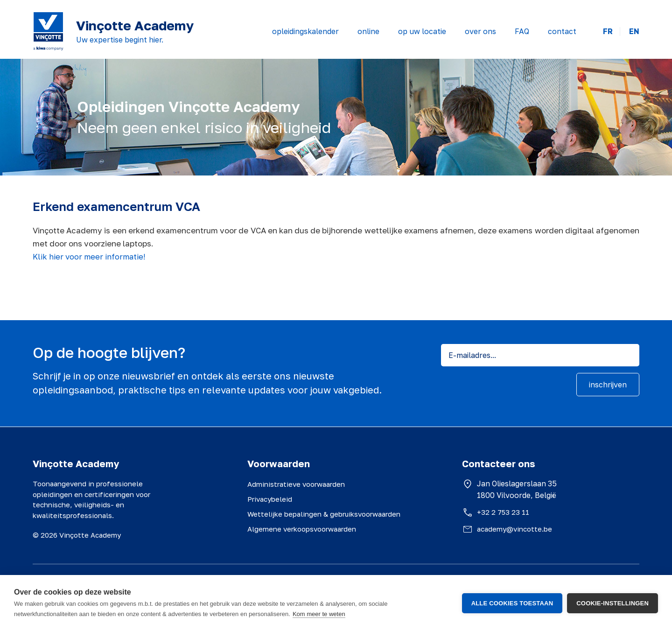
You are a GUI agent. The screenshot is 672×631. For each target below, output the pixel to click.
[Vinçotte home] (48, 31)
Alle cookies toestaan (512, 603)
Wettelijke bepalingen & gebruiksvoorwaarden (324, 514)
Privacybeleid (270, 499)
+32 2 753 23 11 (503, 512)
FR (608, 32)
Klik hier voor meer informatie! (89, 256)
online (368, 31)
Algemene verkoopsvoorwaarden (302, 529)
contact (562, 31)
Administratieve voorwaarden (296, 484)
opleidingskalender (305, 31)
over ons (480, 31)
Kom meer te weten (319, 614)
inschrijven (608, 385)
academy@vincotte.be (514, 529)
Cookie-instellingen (612, 603)
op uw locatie (422, 31)
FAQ (522, 31)
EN (634, 32)
